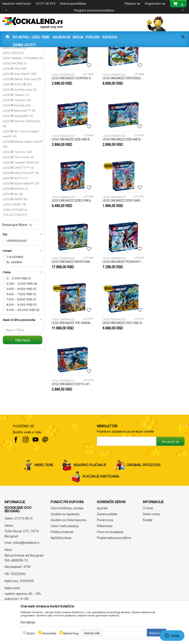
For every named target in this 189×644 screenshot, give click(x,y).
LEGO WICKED (15, 110)
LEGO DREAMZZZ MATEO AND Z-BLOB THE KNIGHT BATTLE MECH (71, 237)
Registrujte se (155, 3)
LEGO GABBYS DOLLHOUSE (22, 86)
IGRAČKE (65, 50)
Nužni (31, 633)
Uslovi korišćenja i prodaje (67, 501)
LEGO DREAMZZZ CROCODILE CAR (118, 121)
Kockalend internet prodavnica (21, 50)
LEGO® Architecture (20, 136)
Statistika (49, 633)
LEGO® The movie (18, 204)
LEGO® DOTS (15, 225)
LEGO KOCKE (83, 50)
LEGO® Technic (17, 198)
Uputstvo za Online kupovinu (69, 513)
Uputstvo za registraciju (65, 507)
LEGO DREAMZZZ (18, 73)
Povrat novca (105, 513)
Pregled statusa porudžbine (94, 10)
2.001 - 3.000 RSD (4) (22, 330)
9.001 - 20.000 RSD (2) (23, 356)
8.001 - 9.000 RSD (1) (22, 351)
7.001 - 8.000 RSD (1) (21, 346)
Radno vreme (151, 507)
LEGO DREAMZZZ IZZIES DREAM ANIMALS (118, 179)
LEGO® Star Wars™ (19, 120)
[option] (94, 10)
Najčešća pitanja (61, 531)
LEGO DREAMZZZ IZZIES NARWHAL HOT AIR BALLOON (165, 179)
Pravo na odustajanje (110, 525)
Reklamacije (105, 519)
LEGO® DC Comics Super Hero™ (21, 180)
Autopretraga (118, 57)
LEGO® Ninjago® (18, 162)
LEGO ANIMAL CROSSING (23, 105)
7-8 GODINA (15, 303)
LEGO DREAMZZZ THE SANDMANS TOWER (165, 237)
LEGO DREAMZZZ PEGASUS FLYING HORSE (118, 237)
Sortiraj (140, 57)
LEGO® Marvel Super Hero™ (23, 191)
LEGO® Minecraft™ (19, 157)
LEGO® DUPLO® (17, 131)
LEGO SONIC (14, 79)
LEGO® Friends (17, 152)
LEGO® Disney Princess (22, 126)
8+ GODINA (14, 309)
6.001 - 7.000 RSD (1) (21, 341)
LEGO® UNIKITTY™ (18, 214)
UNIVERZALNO (17, 287)
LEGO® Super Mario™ (21, 230)
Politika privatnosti (62, 525)
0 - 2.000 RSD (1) (19, 325)
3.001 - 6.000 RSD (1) (21, 335)
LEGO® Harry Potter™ (21, 219)
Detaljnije (28, 621)
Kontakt (148, 513)
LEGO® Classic (16, 141)
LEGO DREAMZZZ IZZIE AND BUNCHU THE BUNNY (165, 121)
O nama (148, 501)
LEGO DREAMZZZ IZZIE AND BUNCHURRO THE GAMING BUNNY (71, 179)
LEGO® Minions (16, 235)
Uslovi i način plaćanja (65, 519)
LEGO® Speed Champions (22, 170)
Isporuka (102, 501)
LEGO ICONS (14, 94)
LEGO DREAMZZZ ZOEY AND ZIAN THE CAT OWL (71, 294)
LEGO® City (14, 115)
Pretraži (23, 387)
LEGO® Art (13, 240)
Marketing (71, 633)
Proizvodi (50, 50)
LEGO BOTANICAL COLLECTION (15, 259)
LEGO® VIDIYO (15, 246)
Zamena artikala (107, 507)
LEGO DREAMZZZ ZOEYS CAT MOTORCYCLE (118, 294)
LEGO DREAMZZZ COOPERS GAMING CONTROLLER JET (71, 121)
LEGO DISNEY (14, 251)
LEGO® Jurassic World (21, 209)
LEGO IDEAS (13, 99)
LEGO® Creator (17, 147)
